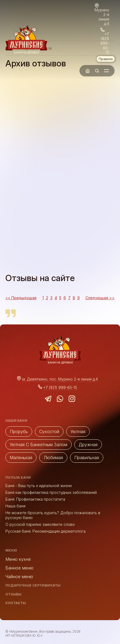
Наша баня (15, 506)
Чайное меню (19, 577)
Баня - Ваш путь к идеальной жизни (39, 486)
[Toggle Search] (97, 71)
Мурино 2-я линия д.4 (102, 17)
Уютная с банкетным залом (39, 445)
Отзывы (13, 594)
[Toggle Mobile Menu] (106, 71)
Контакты (16, 603)
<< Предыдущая (21, 298)
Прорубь (19, 432)
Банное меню (19, 568)
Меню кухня (18, 559)
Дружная (88, 445)
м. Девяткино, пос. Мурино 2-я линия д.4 (60, 379)
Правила (106, 59)
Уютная (78, 432)
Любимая (53, 458)
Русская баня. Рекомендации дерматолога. (46, 531)
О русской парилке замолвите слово (40, 524)
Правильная (87, 458)
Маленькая (21, 458)
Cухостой (49, 432)
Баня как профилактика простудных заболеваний (51, 492)
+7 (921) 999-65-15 (105, 43)
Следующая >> (100, 298)
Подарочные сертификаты (33, 585)
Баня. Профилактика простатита (35, 499)
